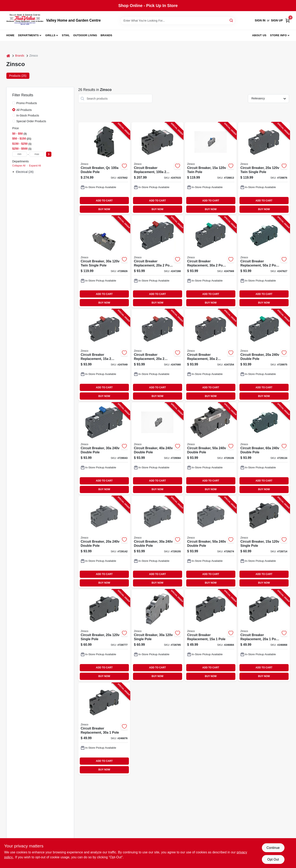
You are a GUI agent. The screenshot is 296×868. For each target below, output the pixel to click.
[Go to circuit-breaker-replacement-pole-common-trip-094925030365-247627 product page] (264, 262)
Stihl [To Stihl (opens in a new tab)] (66, 35)
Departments (28, 35)
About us (259, 35)
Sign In (260, 20)
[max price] (37, 154)
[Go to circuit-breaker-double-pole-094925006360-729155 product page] (157, 542)
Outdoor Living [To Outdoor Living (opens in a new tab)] (85, 35)
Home (10, 35)
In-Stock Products (28, 115)
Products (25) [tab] (18, 76)
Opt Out (273, 859)
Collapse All (19, 166)
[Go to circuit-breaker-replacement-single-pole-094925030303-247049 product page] (104, 355)
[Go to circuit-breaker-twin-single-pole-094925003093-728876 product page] (264, 168)
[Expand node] (14, 172)
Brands (106, 35)
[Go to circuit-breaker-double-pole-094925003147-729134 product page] (264, 449)
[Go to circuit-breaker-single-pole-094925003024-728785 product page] (157, 635)
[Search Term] (178, 21)
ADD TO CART (104, 201)
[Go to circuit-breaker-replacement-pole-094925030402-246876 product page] (104, 729)
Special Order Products (31, 121)
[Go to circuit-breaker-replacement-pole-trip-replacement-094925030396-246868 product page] (264, 635)
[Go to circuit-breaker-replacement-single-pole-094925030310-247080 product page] (157, 355)
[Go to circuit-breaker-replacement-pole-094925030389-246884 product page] (211, 635)
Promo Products (27, 103)
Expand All (35, 166)
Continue (273, 848)
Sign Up (277, 20)
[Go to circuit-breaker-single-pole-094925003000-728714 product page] (264, 542)
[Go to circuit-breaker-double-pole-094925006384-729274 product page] (211, 542)
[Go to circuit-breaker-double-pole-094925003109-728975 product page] (264, 355)
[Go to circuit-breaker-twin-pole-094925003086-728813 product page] (211, 168)
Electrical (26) (25, 172)
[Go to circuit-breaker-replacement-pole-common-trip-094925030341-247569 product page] (211, 262)
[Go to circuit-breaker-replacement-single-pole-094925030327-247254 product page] (211, 355)
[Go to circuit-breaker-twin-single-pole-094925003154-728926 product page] (104, 262)
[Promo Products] (14, 103)
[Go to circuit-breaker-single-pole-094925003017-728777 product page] (104, 635)
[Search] (232, 20)
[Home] (8, 56)
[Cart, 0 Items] (288, 20)
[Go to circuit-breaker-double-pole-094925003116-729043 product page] (104, 449)
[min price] (20, 154)
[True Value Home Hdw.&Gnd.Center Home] (25, 20)
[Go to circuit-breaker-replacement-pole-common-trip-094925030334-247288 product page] (157, 262)
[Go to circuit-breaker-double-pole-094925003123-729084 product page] (157, 449)
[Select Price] (49, 154)
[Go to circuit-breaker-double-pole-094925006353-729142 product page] (104, 542)
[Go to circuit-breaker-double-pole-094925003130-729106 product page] (211, 449)
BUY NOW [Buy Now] (104, 209)
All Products (24, 110)
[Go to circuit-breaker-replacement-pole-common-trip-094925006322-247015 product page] (157, 168)
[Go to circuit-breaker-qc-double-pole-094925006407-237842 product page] (104, 168)
